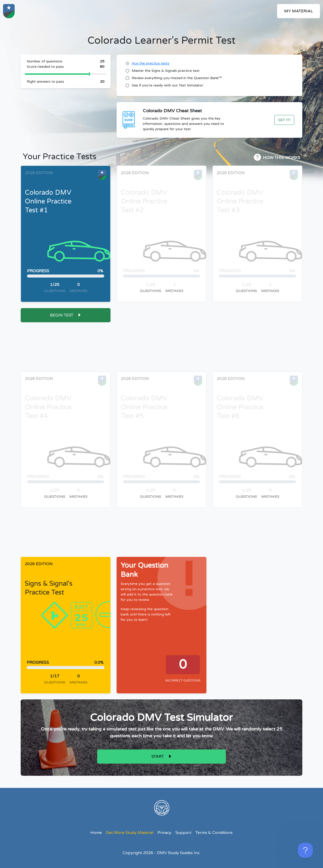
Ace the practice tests (151, 63)
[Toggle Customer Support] (305, 850)
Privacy (164, 833)
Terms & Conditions (214, 833)
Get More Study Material (130, 833)
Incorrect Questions (183, 681)
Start (158, 757)
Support (183, 833)
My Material (299, 11)
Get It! (284, 120)
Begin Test (62, 315)
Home (96, 833)
